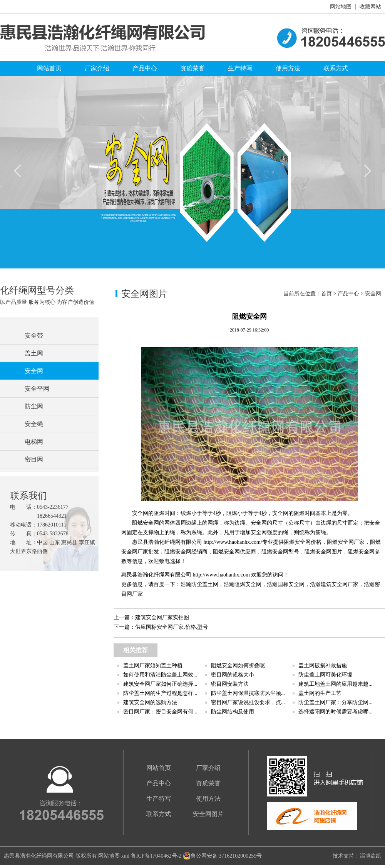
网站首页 (49, 68)
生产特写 (240, 68)
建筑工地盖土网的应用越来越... (336, 684)
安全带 (34, 336)
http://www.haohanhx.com (221, 575)
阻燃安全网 (248, 584)
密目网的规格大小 (233, 675)
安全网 (34, 371)
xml (126, 856)
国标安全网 (291, 584)
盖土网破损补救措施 (323, 666)
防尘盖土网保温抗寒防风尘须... (248, 693)
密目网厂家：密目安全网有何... (160, 712)
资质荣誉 (192, 68)
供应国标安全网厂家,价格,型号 (172, 627)
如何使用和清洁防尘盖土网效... (160, 675)
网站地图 (341, 7)
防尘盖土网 (205, 584)
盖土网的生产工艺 (320, 693)
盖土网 (34, 353)
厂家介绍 (97, 68)
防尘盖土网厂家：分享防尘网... (336, 702)
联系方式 (336, 68)
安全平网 (37, 389)
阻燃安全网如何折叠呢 (238, 666)
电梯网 (34, 442)
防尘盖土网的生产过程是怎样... (160, 693)
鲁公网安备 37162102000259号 (223, 856)
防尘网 (34, 406)
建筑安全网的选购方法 (150, 702)
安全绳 (34, 424)
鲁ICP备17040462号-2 (156, 856)
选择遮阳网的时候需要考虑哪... (336, 712)
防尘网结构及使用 (233, 712)
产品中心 (145, 68)
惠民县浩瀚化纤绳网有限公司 (39, 856)
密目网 (34, 459)
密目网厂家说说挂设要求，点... (248, 702)
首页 (326, 294)
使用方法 (288, 68)
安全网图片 (208, 814)
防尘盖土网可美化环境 (325, 675)
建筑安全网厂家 (340, 584)
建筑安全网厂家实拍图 (162, 617)
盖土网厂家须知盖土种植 (153, 666)
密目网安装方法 (230, 684)
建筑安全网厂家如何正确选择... (160, 684)
